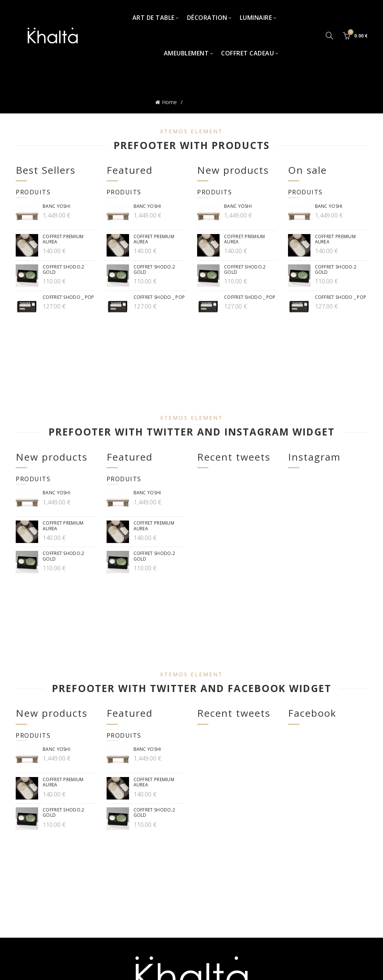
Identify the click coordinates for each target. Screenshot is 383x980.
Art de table (154, 18)
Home (169, 101)
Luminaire (256, 18)
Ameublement (186, 53)
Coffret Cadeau (247, 53)
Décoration (207, 18)
